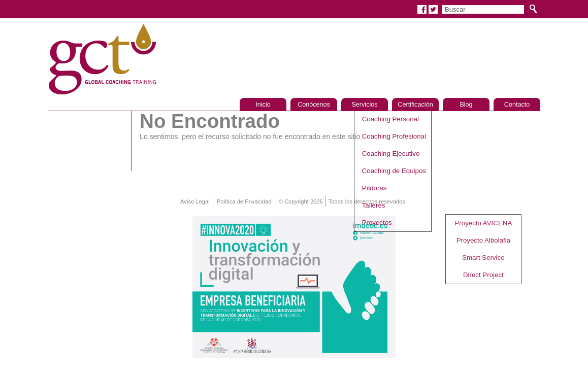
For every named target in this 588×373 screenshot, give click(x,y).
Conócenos (314, 105)
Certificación (415, 105)
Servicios (364, 105)
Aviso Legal (195, 201)
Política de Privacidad (244, 201)
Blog (466, 105)
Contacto (517, 105)
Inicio (263, 105)
